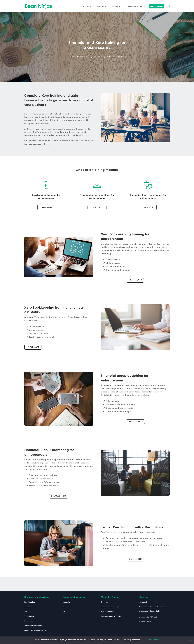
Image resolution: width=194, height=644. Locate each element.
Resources (116, 7)
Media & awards (108, 611)
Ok (144, 640)
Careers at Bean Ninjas (110, 607)
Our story (105, 602)
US (64, 607)
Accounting (29, 607)
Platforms (84, 7)
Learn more (46, 207)
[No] (191, 640)
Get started (157, 6)
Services (100, 7)
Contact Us (144, 602)
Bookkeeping (30, 602)
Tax (26, 611)
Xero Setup (29, 621)
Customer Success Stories (111, 616)
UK (64, 611)
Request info (97, 207)
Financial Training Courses (35, 630)
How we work (135, 7)
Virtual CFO (29, 616)
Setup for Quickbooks (33, 625)
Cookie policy (153, 640)
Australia (66, 602)
